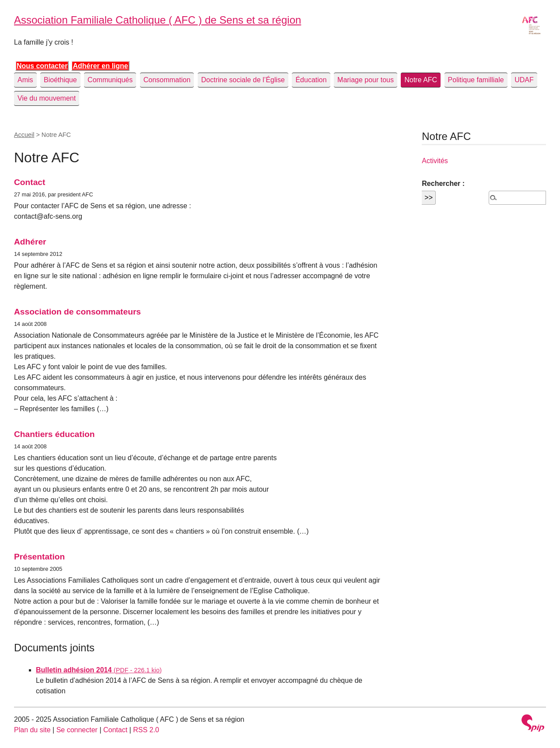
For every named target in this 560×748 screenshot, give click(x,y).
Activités (435, 161)
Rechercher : (443, 184)
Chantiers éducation (54, 434)
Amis (25, 80)
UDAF (524, 80)
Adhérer (30, 242)
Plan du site (32, 730)
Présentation (39, 557)
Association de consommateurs (77, 312)
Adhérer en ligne (100, 66)
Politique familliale (476, 80)
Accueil (24, 135)
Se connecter (77, 730)
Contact (30, 182)
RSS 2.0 (146, 730)
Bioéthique (60, 80)
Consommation (167, 80)
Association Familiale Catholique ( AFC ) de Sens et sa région (157, 20)
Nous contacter (42, 66)
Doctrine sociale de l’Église (243, 80)
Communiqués (110, 80)
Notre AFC (421, 80)
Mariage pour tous (366, 80)
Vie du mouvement (47, 98)
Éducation (311, 80)
